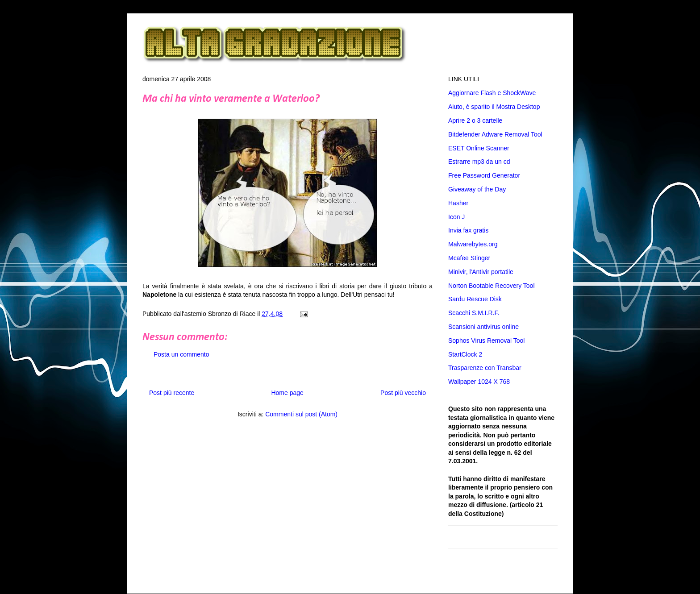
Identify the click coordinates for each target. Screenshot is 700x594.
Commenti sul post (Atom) (301, 414)
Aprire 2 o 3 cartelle (475, 120)
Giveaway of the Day (477, 189)
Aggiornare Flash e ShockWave (492, 93)
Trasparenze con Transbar (485, 368)
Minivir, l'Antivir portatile (481, 272)
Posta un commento (181, 354)
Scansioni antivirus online (483, 327)
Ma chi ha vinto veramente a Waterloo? (231, 99)
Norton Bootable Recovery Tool (492, 286)
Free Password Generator (484, 175)
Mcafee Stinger (469, 258)
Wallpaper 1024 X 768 (479, 382)
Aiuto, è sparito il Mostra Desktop (494, 107)
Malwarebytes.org (473, 244)
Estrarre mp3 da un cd (479, 162)
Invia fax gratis (468, 230)
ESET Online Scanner (479, 148)
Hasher (458, 203)
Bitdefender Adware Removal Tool (495, 134)
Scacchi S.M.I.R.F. (474, 313)
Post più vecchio (403, 393)
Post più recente (172, 393)
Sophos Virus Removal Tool (486, 341)
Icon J (456, 217)
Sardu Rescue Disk (475, 299)
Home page (287, 393)
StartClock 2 (465, 354)
